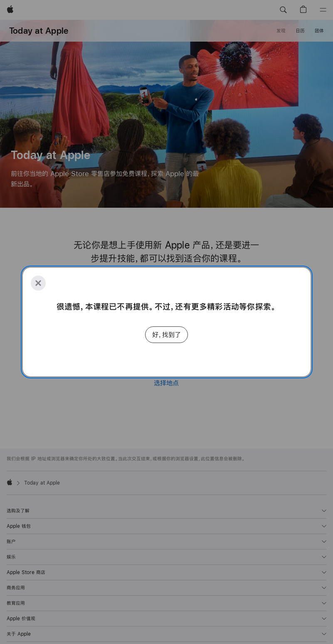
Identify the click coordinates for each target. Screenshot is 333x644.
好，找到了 (166, 334)
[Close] (38, 283)
